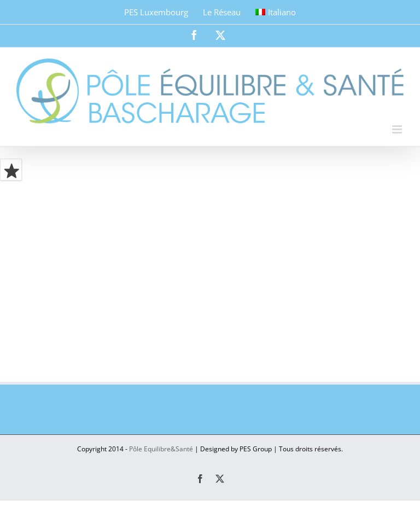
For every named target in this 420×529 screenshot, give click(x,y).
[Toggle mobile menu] (398, 129)
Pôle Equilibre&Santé (161, 449)
